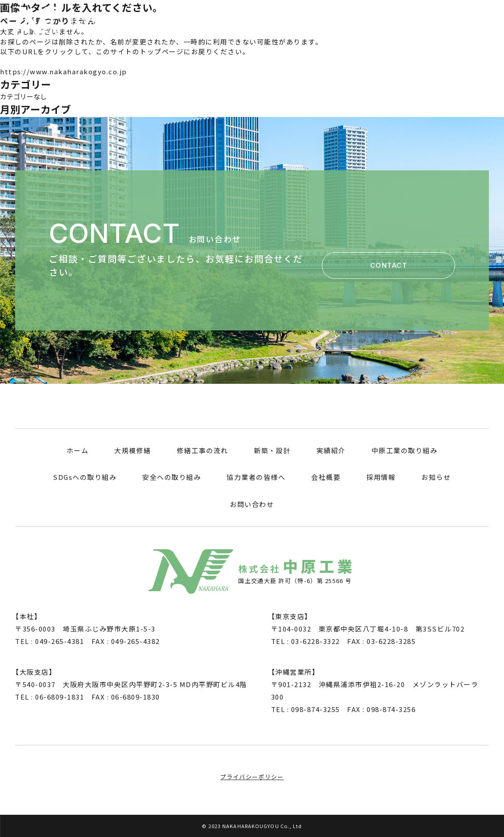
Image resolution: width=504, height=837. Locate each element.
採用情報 (381, 477)
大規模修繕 (133, 450)
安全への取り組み (172, 477)
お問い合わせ (252, 504)
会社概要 (326, 477)
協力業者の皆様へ (256, 477)
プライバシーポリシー (252, 777)
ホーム (78, 450)
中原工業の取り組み (405, 450)
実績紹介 (331, 450)
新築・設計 (272, 450)
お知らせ (436, 477)
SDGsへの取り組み (85, 477)
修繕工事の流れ (203, 450)
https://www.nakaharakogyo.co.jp (64, 71)
